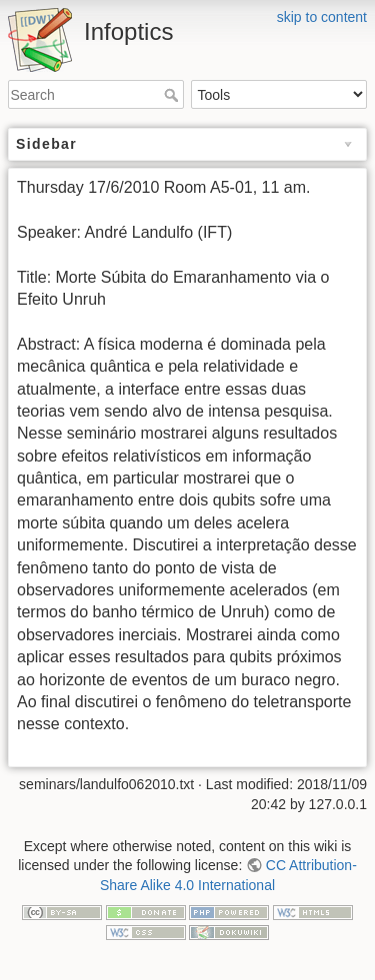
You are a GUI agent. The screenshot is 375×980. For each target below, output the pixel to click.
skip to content (322, 17)
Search (173, 95)
